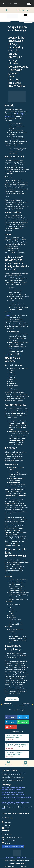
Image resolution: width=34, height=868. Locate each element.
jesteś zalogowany (22, 10)
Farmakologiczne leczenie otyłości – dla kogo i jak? (16, 745)
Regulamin (25, 866)
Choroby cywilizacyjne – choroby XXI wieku (15, 754)
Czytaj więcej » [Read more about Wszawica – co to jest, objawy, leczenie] (9, 740)
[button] (11, 717)
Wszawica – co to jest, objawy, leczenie (15, 736)
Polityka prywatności (17, 863)
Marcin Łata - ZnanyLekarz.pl (16, 857)
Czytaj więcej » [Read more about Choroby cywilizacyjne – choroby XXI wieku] (9, 757)
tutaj (3, 809)
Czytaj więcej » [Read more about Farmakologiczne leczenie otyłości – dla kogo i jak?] (9, 748)
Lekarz (8, 315)
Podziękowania (9, 866)
